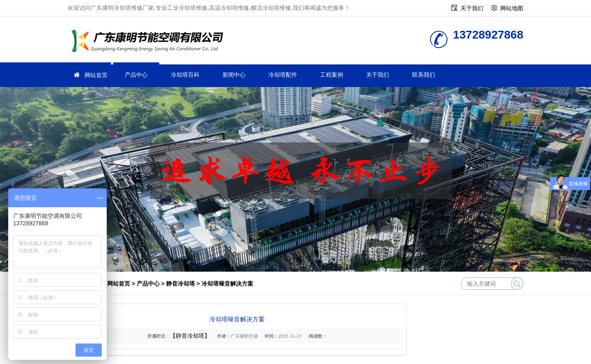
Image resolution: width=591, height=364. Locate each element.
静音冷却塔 (181, 284)
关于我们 (472, 8)
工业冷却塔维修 (150, 42)
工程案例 (332, 75)
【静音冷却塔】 (190, 336)
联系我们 (424, 75)
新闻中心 (234, 75)
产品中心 (136, 75)
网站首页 (96, 75)
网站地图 (512, 8)
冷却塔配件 (283, 75)
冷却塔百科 (185, 75)
